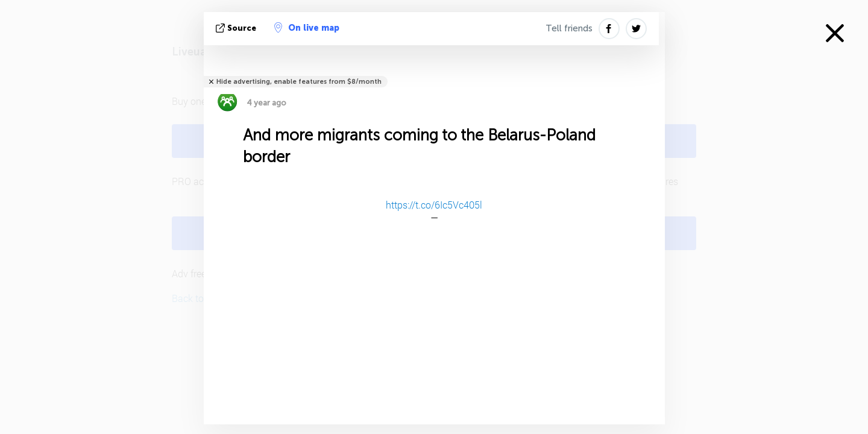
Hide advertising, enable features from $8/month (299, 82)
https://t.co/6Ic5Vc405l (434, 205)
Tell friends (569, 28)
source (237, 28)
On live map (307, 28)
